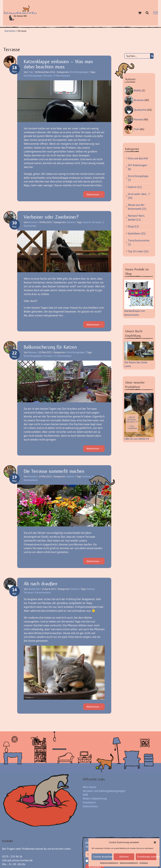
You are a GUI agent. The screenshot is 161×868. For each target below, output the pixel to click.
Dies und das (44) (138, 158)
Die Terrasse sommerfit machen (54, 471)
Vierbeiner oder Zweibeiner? (51, 217)
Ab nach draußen (40, 584)
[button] (155, 842)
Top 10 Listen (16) (138, 251)
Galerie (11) (135, 187)
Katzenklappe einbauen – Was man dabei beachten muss (58, 64)
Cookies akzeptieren (103, 857)
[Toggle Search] (147, 13)
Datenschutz (90, 806)
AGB (85, 795)
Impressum (144, 863)
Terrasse (48, 76)
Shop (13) (133, 226)
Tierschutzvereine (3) (139, 242)
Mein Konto (89, 787)
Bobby (138, 90)
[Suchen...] (137, 56)
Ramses (33, 352)
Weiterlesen (93, 194)
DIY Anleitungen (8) (137, 167)
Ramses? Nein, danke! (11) (136, 218)
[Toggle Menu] (156, 13)
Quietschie (34, 589)
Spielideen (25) (137, 233)
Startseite (10, 31)
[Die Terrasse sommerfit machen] (64, 506)
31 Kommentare (63, 356)
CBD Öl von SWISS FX (137, 439)
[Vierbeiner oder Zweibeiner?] (64, 251)
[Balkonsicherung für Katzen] (64, 381)
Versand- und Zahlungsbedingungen (104, 791)
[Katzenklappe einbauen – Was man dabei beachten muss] (64, 101)
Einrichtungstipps (79, 72)
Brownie (33, 222)
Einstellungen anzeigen (147, 857)
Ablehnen (124, 857)
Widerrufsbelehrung (95, 798)
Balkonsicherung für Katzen (50, 347)
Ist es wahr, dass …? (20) (139, 196)
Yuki (31, 72)
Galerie (71, 222)
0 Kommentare (43, 592)
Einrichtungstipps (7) (138, 178)
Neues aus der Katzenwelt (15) (137, 207)
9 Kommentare (62, 76)
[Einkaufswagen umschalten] (140, 13)
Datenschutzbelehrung (109, 863)
